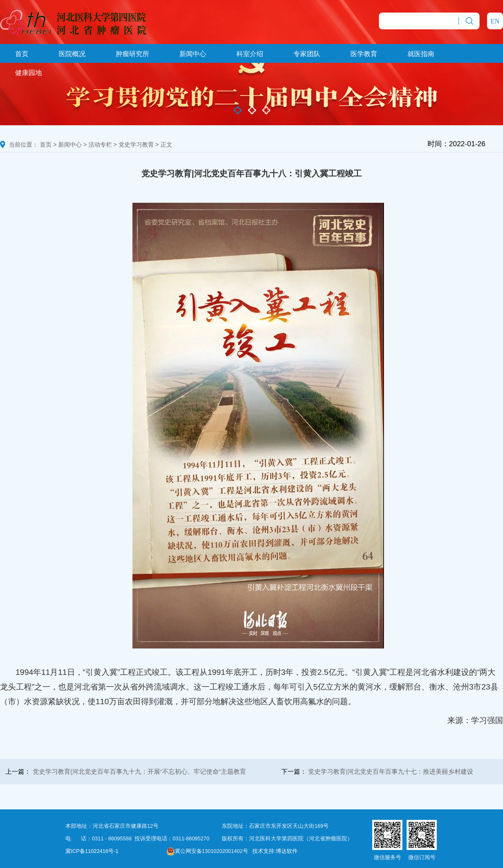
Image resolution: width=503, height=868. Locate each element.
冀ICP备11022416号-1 (92, 851)
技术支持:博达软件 (275, 851)
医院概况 (72, 54)
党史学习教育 (136, 145)
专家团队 (307, 54)
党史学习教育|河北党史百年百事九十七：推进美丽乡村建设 (391, 771)
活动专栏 (100, 145)
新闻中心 (193, 54)
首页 (22, 54)
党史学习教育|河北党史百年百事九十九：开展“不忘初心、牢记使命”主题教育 (139, 771)
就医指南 (421, 54)
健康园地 (29, 73)
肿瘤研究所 (132, 54)
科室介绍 (250, 54)
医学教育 (364, 54)
